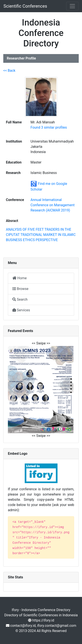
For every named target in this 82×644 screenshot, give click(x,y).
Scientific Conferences (25, 6)
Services (21, 310)
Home (20, 278)
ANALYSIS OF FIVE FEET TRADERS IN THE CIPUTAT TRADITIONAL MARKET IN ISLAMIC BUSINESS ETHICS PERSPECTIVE (41, 235)
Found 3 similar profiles (49, 127)
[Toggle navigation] (72, 6)
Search (20, 299)
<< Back (9, 71)
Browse (20, 289)
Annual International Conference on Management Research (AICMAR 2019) (52, 205)
